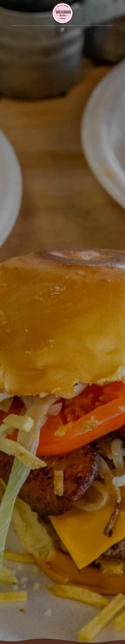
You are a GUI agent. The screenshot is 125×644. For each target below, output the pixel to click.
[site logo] (63, 13)
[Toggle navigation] (62, 30)
